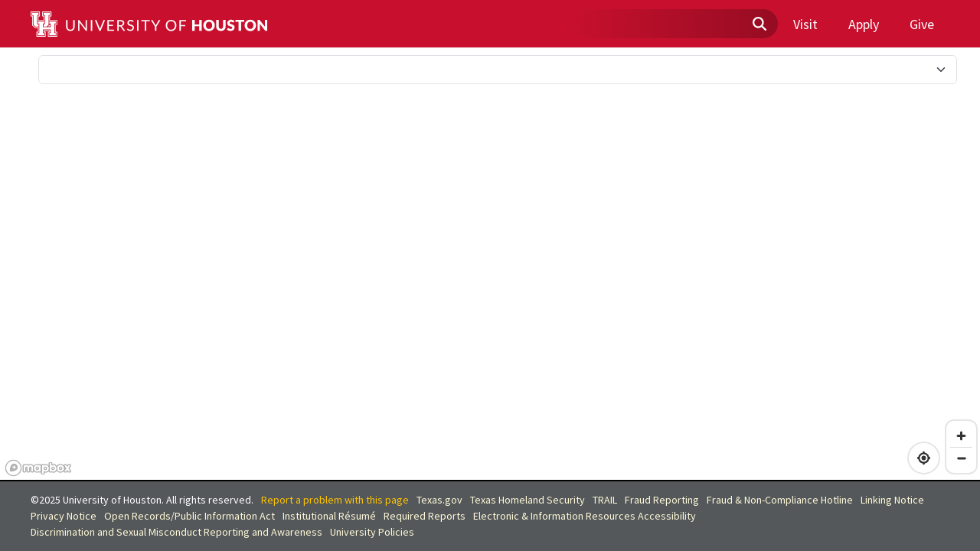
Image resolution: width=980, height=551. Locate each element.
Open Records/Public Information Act (189, 516)
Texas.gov (439, 500)
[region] (490, 264)
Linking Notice (892, 500)
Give (922, 24)
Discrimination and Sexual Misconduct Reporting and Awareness (176, 532)
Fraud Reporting (662, 500)
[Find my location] (924, 458)
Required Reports (425, 516)
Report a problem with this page (335, 500)
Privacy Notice (64, 516)
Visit (805, 24)
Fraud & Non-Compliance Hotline (780, 500)
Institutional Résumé (329, 516)
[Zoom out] (961, 458)
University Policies (372, 532)
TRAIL (605, 500)
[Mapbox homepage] (38, 468)
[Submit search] (759, 24)
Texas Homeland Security (528, 500)
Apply (864, 24)
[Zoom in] (961, 436)
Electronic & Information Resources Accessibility (585, 516)
